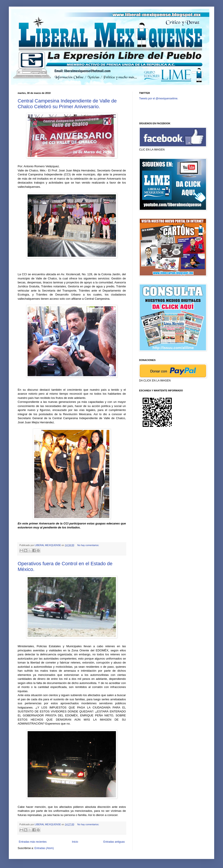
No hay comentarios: (88, 545)
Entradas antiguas (114, 842)
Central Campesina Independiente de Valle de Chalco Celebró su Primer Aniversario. (67, 104)
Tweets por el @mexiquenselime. (159, 99)
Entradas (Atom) (44, 848)
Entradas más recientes (33, 842)
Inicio (75, 842)
